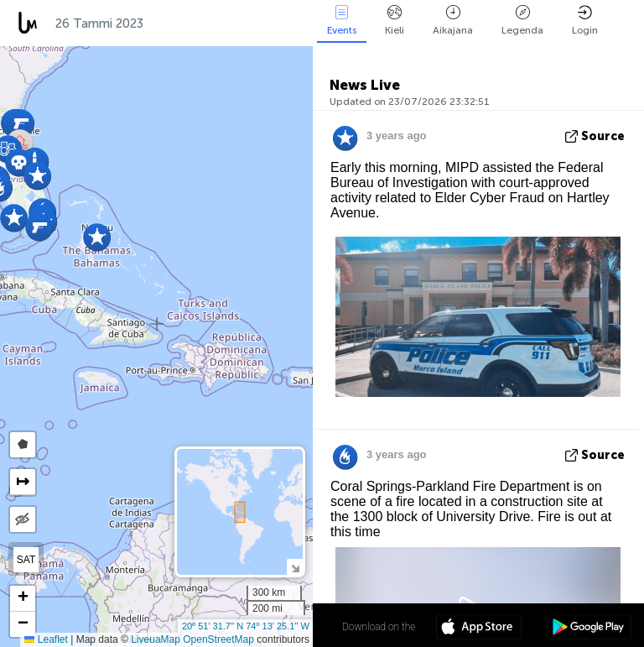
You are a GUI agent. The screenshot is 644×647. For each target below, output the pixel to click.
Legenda (522, 21)
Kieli (395, 21)
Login (585, 21)
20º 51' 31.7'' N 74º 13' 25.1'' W (246, 626)
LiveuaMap (156, 639)
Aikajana (453, 21)
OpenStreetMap (218, 639)
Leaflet (46, 639)
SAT (26, 560)
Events (342, 21)
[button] (97, 237)
